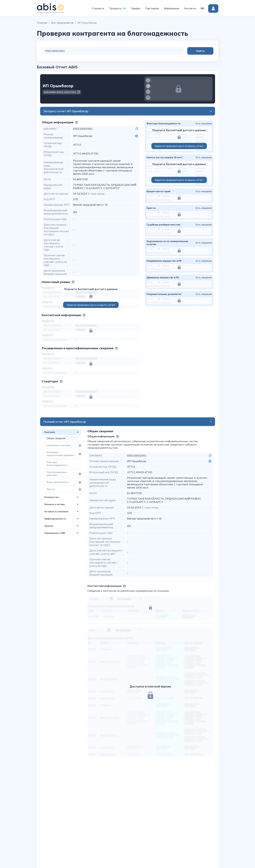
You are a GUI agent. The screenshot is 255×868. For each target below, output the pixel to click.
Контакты (190, 8)
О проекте (98, 8)
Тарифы (135, 8)
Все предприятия (62, 23)
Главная (42, 23)
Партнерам (152, 8)
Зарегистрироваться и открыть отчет (91, 305)
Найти (200, 51)
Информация (171, 8)
